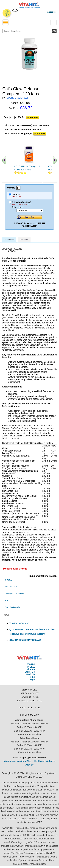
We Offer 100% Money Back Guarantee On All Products (7, 13)
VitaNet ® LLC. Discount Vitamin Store (29, 657)
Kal (7, 600)
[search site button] (54, 31)
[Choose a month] (30, 210)
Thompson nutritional (15, 593)
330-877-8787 (32, 715)
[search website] (29, 31)
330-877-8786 (33, 708)
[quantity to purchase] (12, 118)
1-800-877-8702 (34, 701)
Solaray (8, 580)
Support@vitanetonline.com (33, 758)
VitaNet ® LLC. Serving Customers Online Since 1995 (29, 5)
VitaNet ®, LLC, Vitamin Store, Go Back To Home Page (30, 672)
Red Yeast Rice (12, 587)
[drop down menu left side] (6, 23)
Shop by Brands (13, 607)
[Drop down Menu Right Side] (53, 22)
